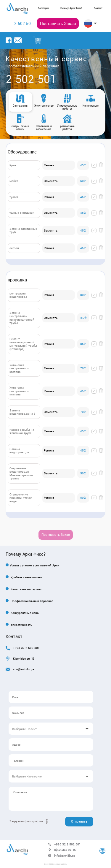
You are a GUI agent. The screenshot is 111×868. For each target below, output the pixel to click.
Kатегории (43, 8)
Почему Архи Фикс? (71, 8)
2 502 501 (24, 23)
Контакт (98, 8)
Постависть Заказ (58, 23)
